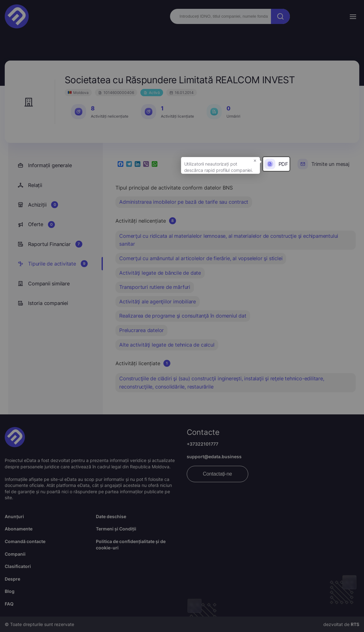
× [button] (255, 160)
